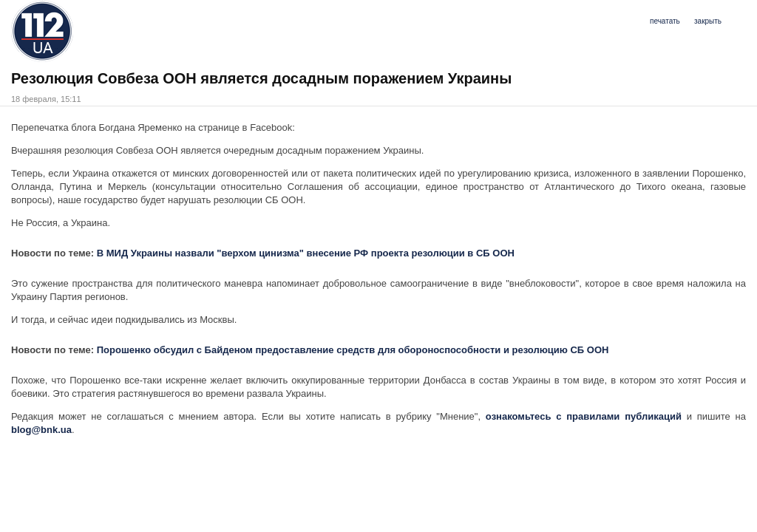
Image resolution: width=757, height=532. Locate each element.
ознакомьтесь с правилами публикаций (586, 416)
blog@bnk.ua (41, 430)
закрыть (708, 21)
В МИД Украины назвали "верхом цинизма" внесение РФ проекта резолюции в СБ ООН (306, 253)
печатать (665, 21)
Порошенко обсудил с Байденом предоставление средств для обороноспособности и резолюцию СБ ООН (353, 350)
